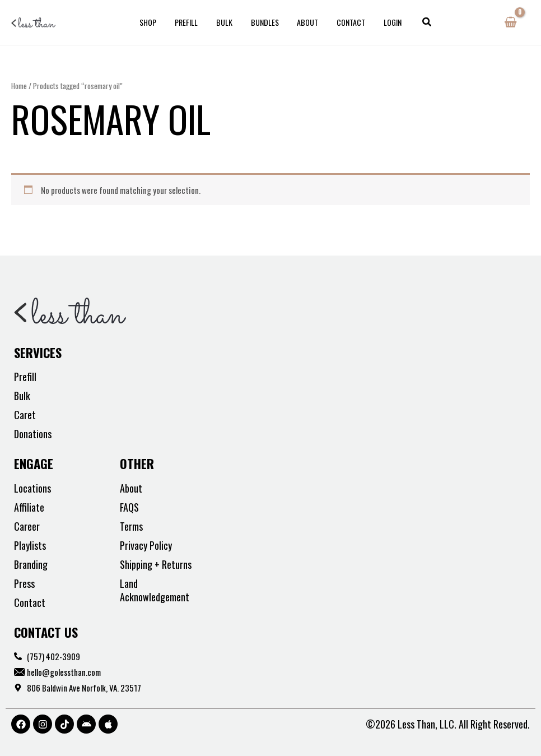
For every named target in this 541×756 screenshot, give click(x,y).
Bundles (265, 22)
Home (19, 86)
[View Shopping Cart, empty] (510, 22)
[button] (418, 22)
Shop (156, 22)
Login (385, 22)
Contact (346, 22)
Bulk (227, 22)
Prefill (192, 22)
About (305, 22)
